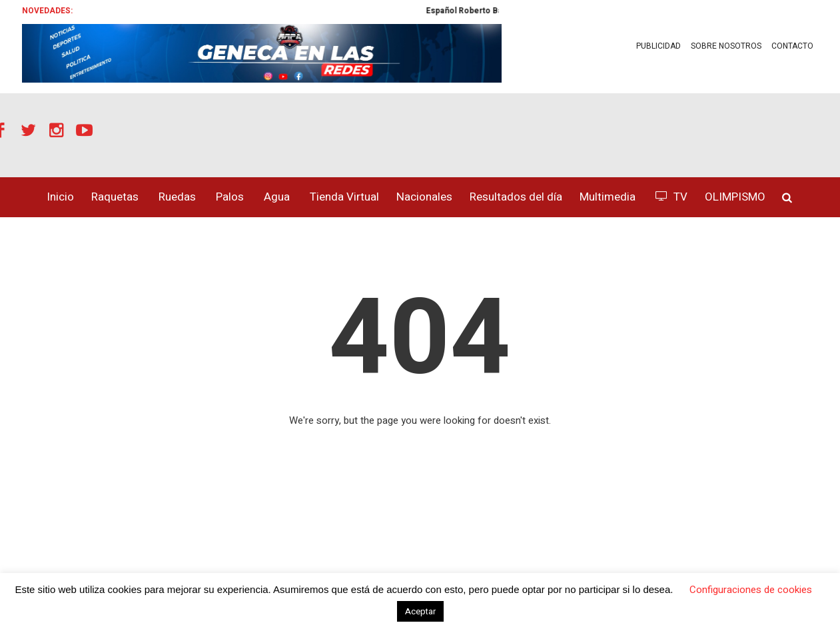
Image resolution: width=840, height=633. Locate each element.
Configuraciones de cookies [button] (751, 590)
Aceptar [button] (420, 611)
